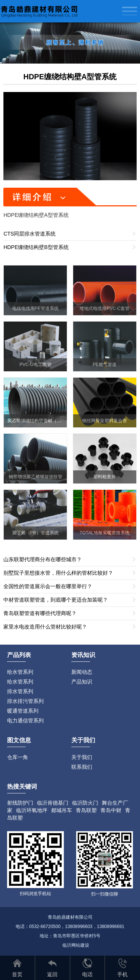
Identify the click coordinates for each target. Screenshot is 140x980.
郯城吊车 (62, 810)
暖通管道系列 (23, 711)
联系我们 (82, 767)
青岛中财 (111, 810)
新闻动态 (82, 672)
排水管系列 (20, 691)
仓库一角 (18, 757)
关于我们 (82, 757)
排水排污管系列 (25, 701)
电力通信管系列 (25, 721)
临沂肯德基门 (53, 803)
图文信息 (19, 740)
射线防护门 (20, 803)
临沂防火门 (85, 803)
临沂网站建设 (76, 945)
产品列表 (19, 655)
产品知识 (82, 682)
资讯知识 (83, 655)
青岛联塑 (86, 810)
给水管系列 (20, 672)
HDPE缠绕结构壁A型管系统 (70, 77)
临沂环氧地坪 (32, 810)
